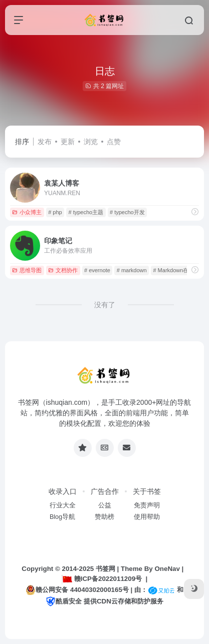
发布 (45, 142)
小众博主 (27, 212)
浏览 (91, 142)
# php (55, 212)
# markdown (132, 270)
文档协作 (63, 270)
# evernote (97, 270)
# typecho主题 (86, 212)
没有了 (105, 305)
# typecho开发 (127, 212)
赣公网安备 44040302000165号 (77, 590)
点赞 (114, 142)
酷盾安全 (64, 601)
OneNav (167, 569)
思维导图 (27, 270)
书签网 (106, 569)
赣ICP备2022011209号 (102, 579)
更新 (68, 142)
